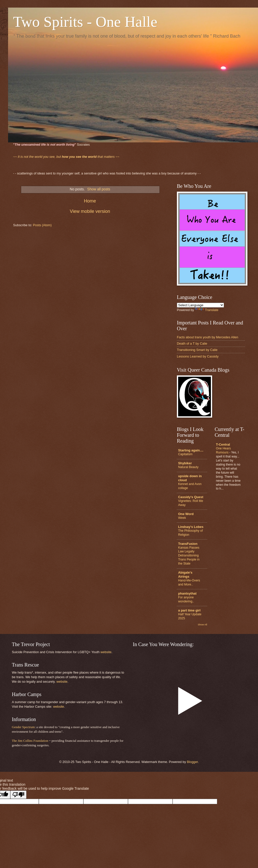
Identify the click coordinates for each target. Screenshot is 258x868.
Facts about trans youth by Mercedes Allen (207, 337)
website (106, 652)
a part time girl (189, 610)
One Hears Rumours (223, 450)
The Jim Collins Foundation (30, 741)
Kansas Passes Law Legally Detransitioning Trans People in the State (189, 556)
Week (182, 518)
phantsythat (187, 593)
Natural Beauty (188, 467)
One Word (186, 514)
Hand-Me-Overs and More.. (189, 582)
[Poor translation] (18, 795)
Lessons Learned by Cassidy (198, 356)
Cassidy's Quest (191, 497)
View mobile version (90, 211)
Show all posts (99, 189)
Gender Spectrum (23, 727)
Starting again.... (191, 450)
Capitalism (185, 454)
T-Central (223, 444)
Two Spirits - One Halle (85, 22)
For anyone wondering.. (186, 599)
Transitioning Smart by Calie (197, 350)
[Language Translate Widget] (200, 305)
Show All (202, 624)
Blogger (192, 762)
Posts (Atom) (42, 225)
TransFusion (188, 544)
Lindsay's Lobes (191, 527)
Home (90, 201)
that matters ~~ (66, 157)
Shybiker (185, 463)
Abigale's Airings (185, 575)
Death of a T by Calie (192, 343)
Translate (207, 310)
